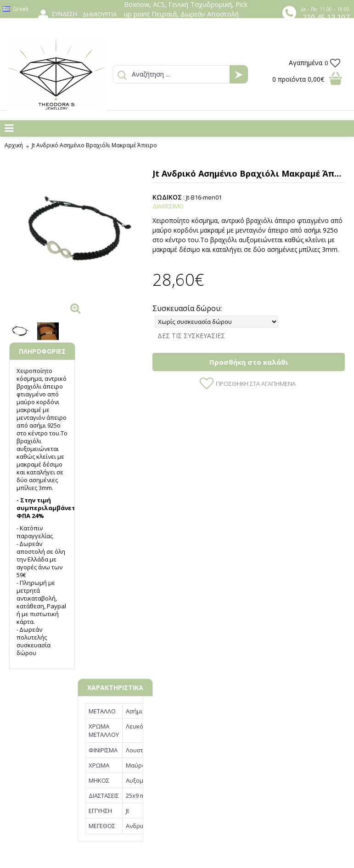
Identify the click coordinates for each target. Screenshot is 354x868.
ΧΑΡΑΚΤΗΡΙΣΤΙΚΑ (115, 687)
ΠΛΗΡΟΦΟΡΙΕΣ (42, 351)
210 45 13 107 (326, 17)
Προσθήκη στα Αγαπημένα (256, 384)
